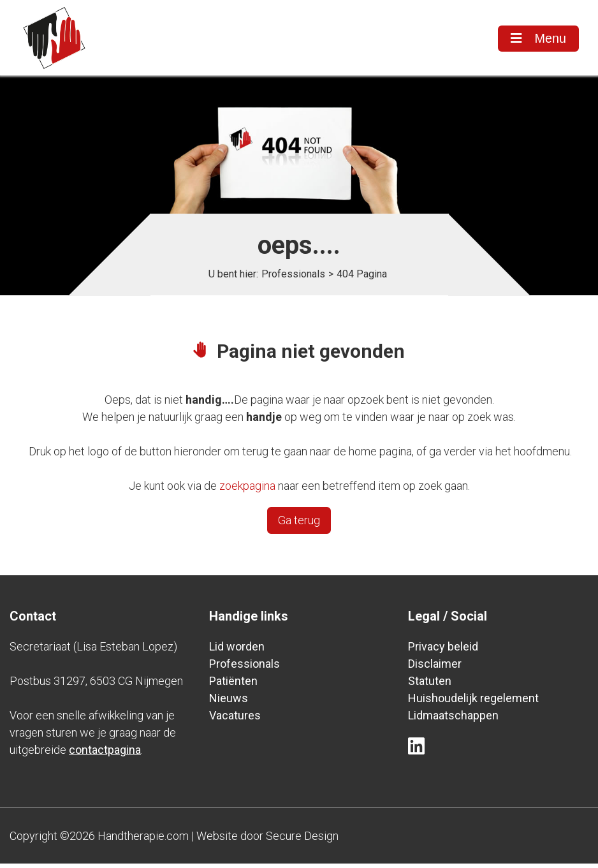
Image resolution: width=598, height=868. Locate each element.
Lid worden (237, 651)
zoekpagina (247, 490)
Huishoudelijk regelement (473, 702)
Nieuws (229, 702)
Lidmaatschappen (453, 720)
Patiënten (233, 685)
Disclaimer (435, 668)
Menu (538, 39)
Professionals (293, 278)
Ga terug (299, 525)
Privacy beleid (443, 651)
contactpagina (105, 754)
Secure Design (302, 840)
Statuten (430, 685)
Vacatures (235, 720)
